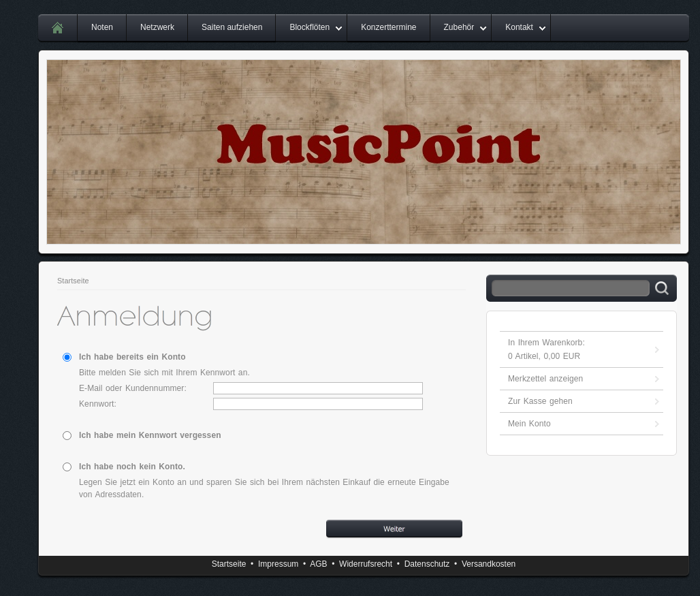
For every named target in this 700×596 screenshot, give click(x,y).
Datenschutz (427, 564)
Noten (102, 27)
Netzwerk (157, 27)
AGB (318, 564)
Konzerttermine (388, 27)
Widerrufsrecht (366, 564)
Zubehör (459, 27)
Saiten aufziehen (232, 27)
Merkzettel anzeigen (545, 379)
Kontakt (519, 27)
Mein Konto (529, 424)
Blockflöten (309, 27)
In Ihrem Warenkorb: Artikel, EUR (546, 349)
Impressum (278, 564)
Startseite (73, 281)
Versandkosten (489, 564)
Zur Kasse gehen (540, 401)
